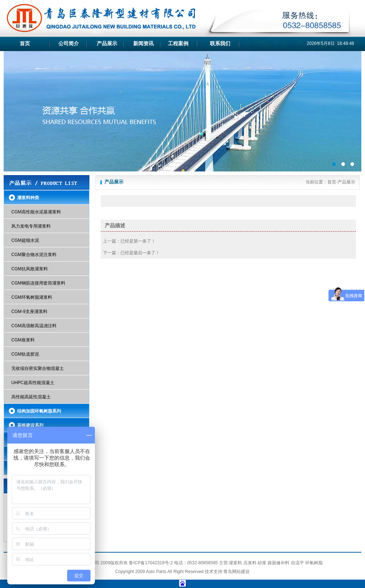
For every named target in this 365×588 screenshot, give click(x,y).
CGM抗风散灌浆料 (30, 269)
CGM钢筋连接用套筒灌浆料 (38, 283)
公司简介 (69, 43)
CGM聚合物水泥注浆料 (34, 255)
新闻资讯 (143, 43)
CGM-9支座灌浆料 (29, 312)
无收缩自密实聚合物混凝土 (38, 368)
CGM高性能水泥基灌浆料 (36, 212)
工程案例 (178, 43)
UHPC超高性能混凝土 (33, 383)
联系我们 (220, 43)
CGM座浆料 (23, 340)
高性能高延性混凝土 (31, 397)
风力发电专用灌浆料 (31, 226)
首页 (25, 43)
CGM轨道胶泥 (25, 354)
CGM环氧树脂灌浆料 (32, 297)
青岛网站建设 (237, 572)
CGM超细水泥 (25, 240)
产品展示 (107, 43)
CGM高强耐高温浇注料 (34, 326)
